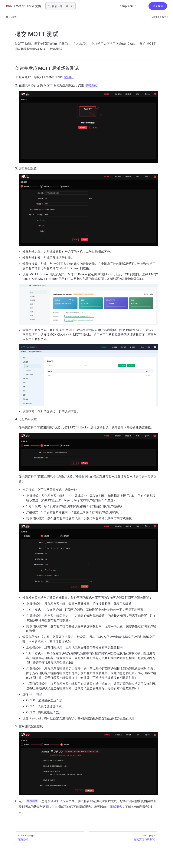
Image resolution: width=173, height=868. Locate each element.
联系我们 (158, 6)
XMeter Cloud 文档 (23, 6)
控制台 (68, 77)
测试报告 (116, 807)
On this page (160, 17)
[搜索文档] (60, 6)
